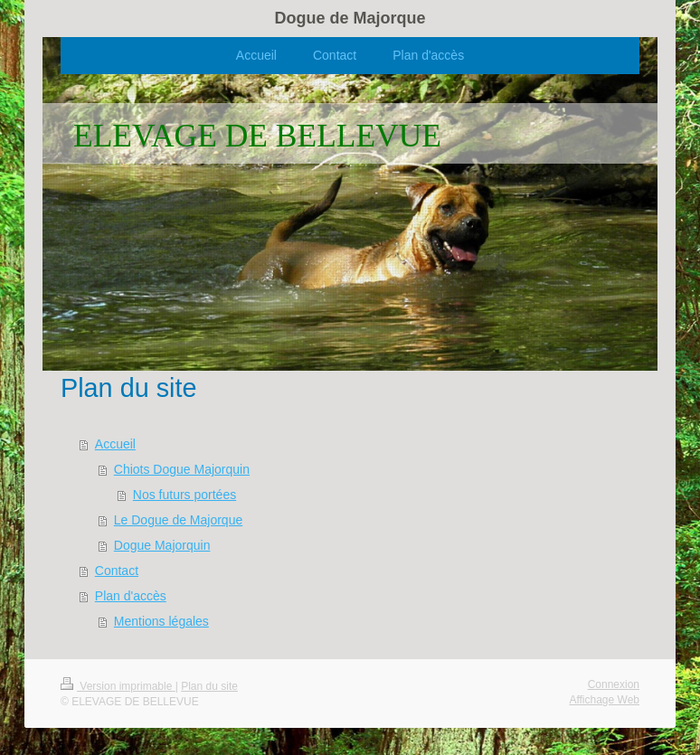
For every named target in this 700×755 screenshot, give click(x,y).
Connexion (614, 684)
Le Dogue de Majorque (178, 520)
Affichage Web (604, 700)
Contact (117, 571)
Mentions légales (161, 621)
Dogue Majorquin (162, 545)
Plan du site (209, 686)
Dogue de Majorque (350, 18)
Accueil (115, 444)
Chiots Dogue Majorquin (182, 469)
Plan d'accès (131, 596)
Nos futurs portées (184, 495)
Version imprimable (118, 686)
